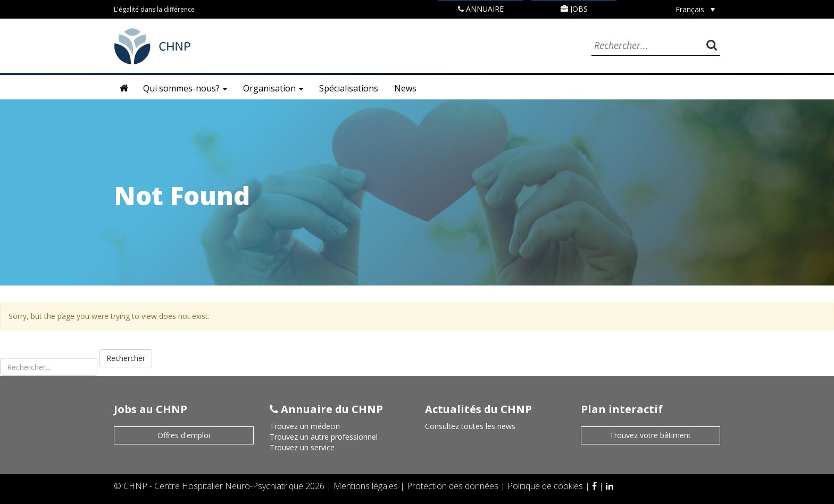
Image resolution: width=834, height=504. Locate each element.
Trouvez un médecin (305, 426)
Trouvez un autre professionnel (324, 437)
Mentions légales (367, 486)
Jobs (574, 9)
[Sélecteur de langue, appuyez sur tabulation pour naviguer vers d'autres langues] (695, 9)
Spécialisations (349, 88)
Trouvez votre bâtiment (650, 435)
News (405, 88)
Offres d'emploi (184, 435)
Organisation (273, 88)
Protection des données (454, 486)
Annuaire (481, 9)
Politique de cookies (546, 486)
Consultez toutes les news (470, 426)
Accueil (124, 88)
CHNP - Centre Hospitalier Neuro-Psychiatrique (213, 486)
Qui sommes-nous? (185, 88)
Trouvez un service (302, 447)
